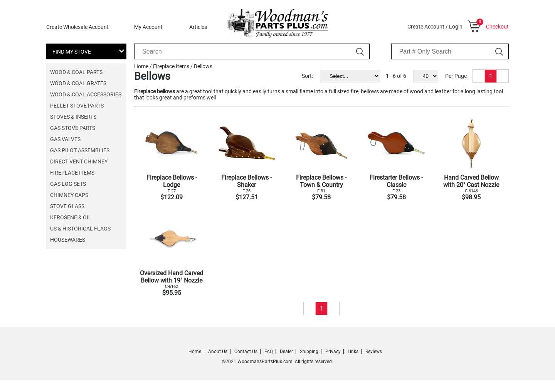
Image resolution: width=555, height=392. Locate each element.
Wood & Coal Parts (76, 72)
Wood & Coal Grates (78, 83)
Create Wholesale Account (77, 27)
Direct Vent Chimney (79, 162)
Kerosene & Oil (71, 217)
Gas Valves (65, 139)
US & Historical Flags (80, 229)
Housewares (68, 240)
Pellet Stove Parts (77, 106)
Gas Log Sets (68, 184)
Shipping (309, 352)
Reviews (374, 352)
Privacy (333, 352)
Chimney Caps (69, 195)
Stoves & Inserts (73, 117)
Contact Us (246, 352)
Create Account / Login (435, 27)
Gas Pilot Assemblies (80, 150)
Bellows (203, 66)
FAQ (269, 352)
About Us (218, 352)
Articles (198, 27)
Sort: (307, 76)
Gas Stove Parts (73, 128)
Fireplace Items (72, 173)
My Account (148, 27)
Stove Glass (67, 206)
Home (141, 66)
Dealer (286, 352)
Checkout (497, 27)
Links (353, 352)
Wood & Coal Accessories (86, 94)
